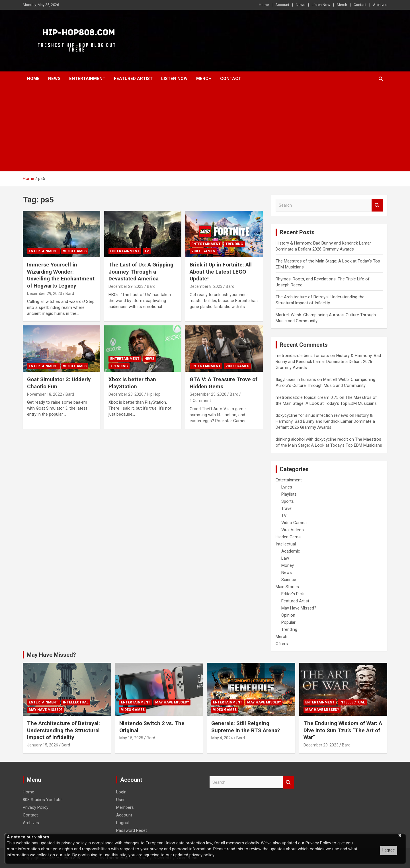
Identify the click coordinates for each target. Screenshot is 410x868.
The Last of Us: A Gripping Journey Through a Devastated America (141, 272)
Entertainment (87, 79)
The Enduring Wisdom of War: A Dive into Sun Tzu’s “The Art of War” (343, 730)
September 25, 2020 (208, 394)
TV (147, 251)
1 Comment (200, 401)
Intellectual (286, 544)
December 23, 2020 (126, 394)
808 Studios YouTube (43, 800)
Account (282, 5)
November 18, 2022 (45, 394)
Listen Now (321, 5)
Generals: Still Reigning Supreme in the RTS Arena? (246, 727)
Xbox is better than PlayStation (132, 383)
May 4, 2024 (222, 738)
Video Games (75, 251)
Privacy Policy (36, 807)
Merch (342, 5)
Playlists (289, 494)
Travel (287, 508)
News (301, 5)
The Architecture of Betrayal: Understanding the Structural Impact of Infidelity (63, 730)
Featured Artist (133, 79)
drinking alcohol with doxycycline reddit (312, 439)
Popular (288, 622)
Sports (288, 501)
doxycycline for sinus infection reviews (312, 415)
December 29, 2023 (45, 294)
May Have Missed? (299, 608)
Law (285, 558)
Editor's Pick (293, 594)
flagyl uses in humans (296, 379)
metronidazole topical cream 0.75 (307, 397)
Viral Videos (293, 530)
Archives (380, 5)
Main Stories (287, 587)
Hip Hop (154, 394)
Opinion (288, 615)
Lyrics (287, 487)
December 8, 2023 (206, 286)
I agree (389, 850)
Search (377, 205)
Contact (360, 5)
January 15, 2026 (43, 745)
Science (289, 580)
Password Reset (132, 830)
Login (121, 792)
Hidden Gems (288, 537)
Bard (70, 294)
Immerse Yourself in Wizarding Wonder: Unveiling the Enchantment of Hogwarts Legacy (61, 275)
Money (288, 565)
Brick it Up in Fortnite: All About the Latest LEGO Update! (221, 272)
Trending (234, 244)
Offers (282, 644)
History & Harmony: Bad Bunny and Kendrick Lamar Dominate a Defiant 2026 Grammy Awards (328, 362)
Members (125, 807)
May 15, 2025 (131, 738)
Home (264, 5)
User (120, 800)
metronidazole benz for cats (302, 356)
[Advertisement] (205, 129)
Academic (291, 551)
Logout (123, 823)
